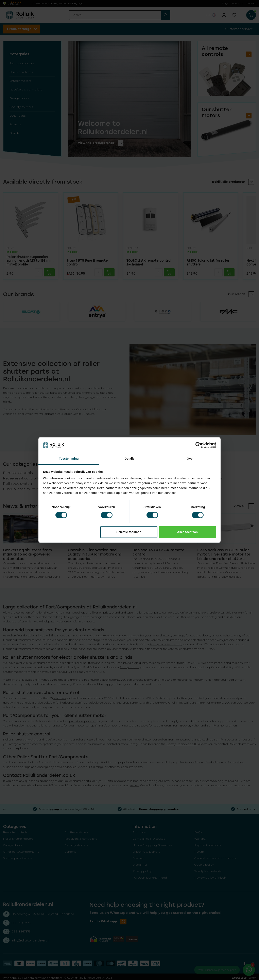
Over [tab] (190, 458)
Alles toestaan (188, 532)
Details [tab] (129, 458)
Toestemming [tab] (69, 458)
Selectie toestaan (129, 532)
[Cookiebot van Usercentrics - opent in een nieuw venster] (198, 445)
